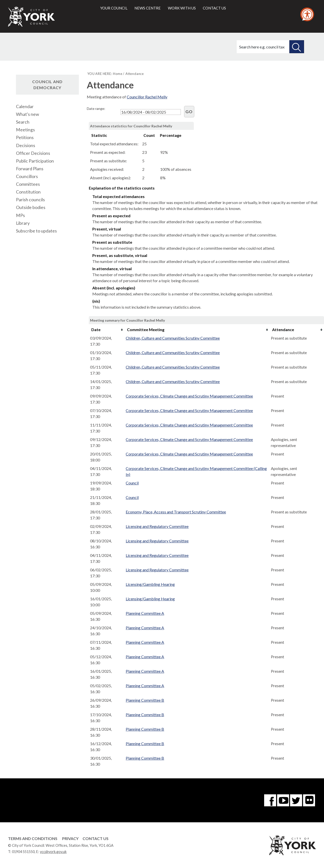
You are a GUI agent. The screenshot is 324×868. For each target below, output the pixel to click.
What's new (27, 114)
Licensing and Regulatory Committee (157, 526)
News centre (148, 8)
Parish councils (30, 200)
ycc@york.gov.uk (53, 852)
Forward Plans (30, 169)
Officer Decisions (33, 153)
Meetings (25, 130)
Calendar (25, 107)
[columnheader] (107, 330)
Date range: (96, 108)
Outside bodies (31, 207)
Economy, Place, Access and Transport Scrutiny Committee (176, 512)
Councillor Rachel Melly (147, 97)
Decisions (26, 145)
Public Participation (35, 161)
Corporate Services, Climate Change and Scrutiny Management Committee (189, 396)
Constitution (28, 192)
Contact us (214, 8)
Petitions (25, 137)
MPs (20, 215)
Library (23, 223)
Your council (114, 8)
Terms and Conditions (33, 838)
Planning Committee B (145, 700)
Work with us (182, 8)
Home (118, 74)
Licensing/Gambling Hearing (150, 584)
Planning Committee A (145, 613)
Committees (28, 184)
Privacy (70, 838)
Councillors (27, 176)
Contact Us (96, 838)
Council (132, 483)
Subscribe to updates (36, 231)
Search (23, 122)
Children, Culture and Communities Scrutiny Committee (173, 338)
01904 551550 (23, 852)
